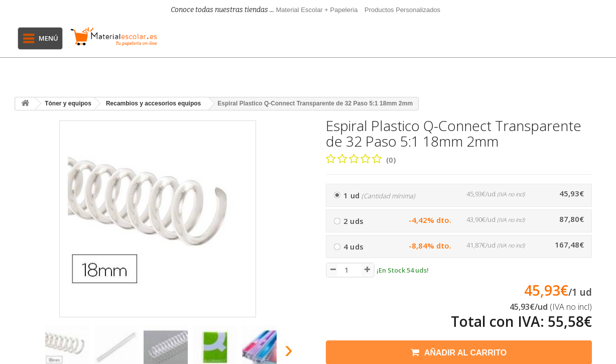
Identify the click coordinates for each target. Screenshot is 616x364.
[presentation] (26, 352)
